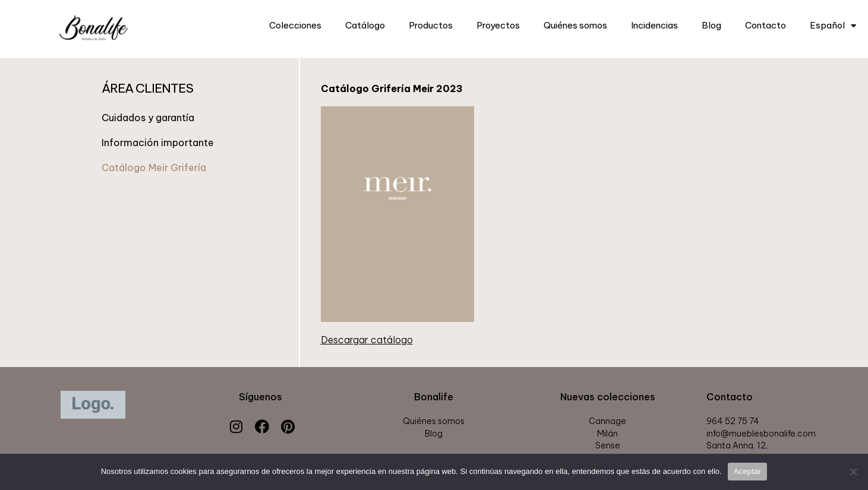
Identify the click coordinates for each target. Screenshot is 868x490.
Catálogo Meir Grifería (154, 167)
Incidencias (654, 25)
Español (833, 26)
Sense (608, 445)
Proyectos (498, 25)
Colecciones (295, 25)
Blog (711, 25)
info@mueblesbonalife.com (761, 434)
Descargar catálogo (367, 340)
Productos (431, 25)
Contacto (766, 25)
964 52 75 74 (733, 421)
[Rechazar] (853, 472)
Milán (607, 434)
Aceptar (748, 471)
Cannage (607, 421)
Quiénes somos (575, 25)
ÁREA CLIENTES (147, 88)
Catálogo (365, 25)
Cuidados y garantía (148, 118)
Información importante (158, 143)
